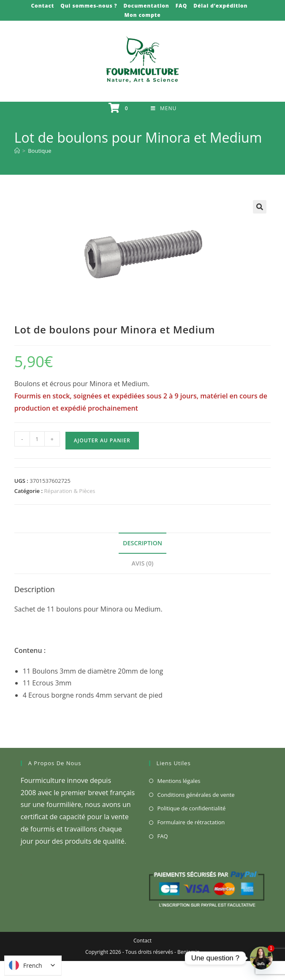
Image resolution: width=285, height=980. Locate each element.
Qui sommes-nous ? (89, 6)
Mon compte (142, 15)
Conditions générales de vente (196, 795)
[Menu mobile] (164, 108)
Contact (42, 6)
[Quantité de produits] (37, 439)
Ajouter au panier (102, 440)
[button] (260, 207)
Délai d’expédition (220, 6)
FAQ (181, 6)
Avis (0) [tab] (143, 563)
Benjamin (189, 952)
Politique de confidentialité (192, 808)
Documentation (147, 6)
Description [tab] (142, 543)
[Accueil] (17, 151)
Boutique (39, 151)
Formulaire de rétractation (191, 822)
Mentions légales (179, 781)
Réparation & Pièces (69, 491)
